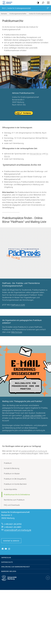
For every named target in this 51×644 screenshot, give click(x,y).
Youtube (6, 549)
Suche (42, 3)
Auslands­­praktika (10, 489)
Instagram (9, 549)
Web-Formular (17, 332)
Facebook (2, 549)
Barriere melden (9, 571)
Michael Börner (36, 154)
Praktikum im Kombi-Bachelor (15, 484)
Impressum (6, 558)
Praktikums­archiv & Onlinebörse (17, 494)
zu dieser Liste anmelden (32, 415)
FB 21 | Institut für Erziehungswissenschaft (48, 9)
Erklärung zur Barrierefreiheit (16, 567)
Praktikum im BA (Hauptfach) (15, 479)
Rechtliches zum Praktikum (14, 500)
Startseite (4, 14)
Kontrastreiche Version (37, 3)
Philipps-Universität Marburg (11, 580)
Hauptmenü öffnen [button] (48, 3)
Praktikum (8, 463)
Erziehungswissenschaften (18, 14)
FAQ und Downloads (12, 505)
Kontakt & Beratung (12, 468)
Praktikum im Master (12, 474)
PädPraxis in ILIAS (18, 305)
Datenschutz (7, 562)
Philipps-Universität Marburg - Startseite (8, 3)
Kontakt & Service (11, 541)
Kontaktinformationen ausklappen (48, 578)
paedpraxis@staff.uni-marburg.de (34, 451)
